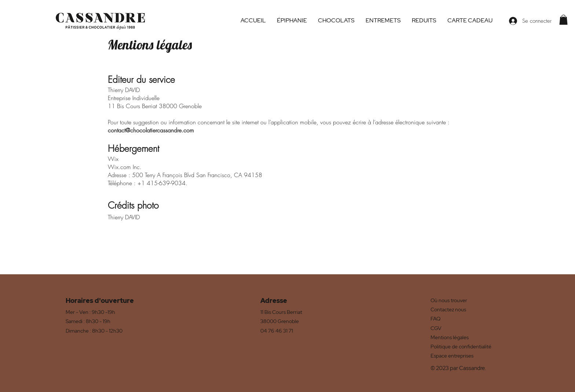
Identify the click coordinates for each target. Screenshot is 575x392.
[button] (563, 20)
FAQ (435, 319)
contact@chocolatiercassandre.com (151, 130)
